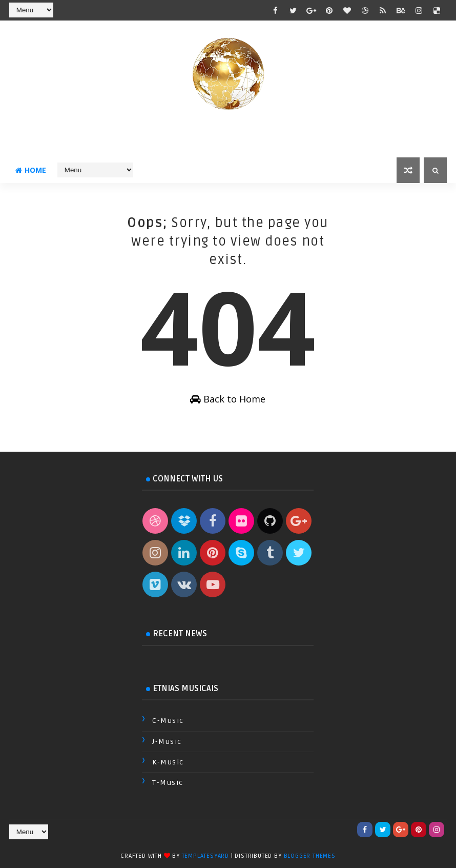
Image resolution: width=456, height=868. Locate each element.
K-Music (168, 762)
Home (31, 170)
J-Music (167, 742)
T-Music (168, 783)
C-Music (168, 721)
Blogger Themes (310, 856)
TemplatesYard (205, 856)
